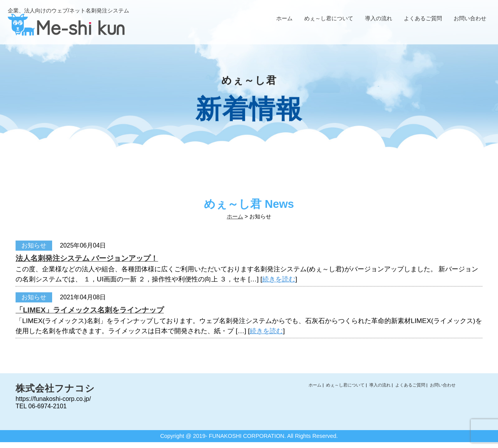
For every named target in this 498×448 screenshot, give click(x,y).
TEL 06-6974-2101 (41, 406)
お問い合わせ (470, 18)
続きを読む (279, 279)
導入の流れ (379, 18)
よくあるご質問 (423, 18)
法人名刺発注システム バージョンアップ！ (87, 258)
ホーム (284, 18)
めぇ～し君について (329, 18)
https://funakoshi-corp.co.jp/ (53, 399)
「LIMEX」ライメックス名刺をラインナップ (90, 310)
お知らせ (34, 245)
